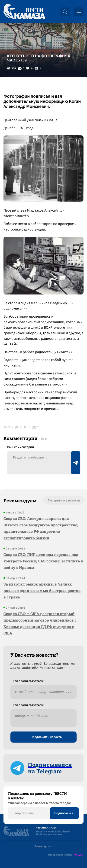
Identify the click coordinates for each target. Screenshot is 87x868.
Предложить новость (46, 737)
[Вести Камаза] (24, 12)
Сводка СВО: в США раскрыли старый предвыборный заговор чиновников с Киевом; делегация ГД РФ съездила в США (40, 623)
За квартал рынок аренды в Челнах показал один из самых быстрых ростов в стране (42, 590)
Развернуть (43, 846)
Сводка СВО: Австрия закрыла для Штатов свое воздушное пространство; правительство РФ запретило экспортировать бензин (41, 528)
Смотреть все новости (64, 501)
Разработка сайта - (66, 855)
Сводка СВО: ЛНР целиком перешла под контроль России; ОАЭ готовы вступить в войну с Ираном (43, 561)
